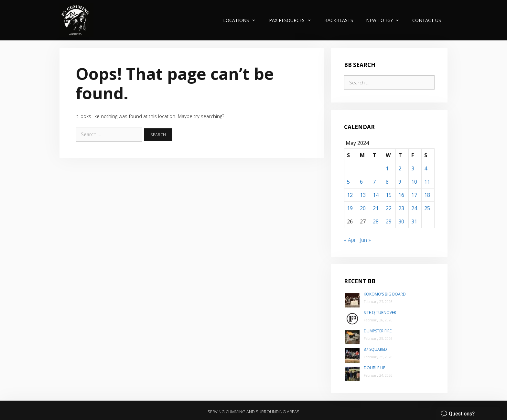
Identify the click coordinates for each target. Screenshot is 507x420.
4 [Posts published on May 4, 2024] (426, 168)
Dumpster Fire (378, 331)
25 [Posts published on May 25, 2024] (427, 208)
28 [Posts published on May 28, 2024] (376, 221)
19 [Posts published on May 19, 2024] (350, 208)
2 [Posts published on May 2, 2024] (400, 168)
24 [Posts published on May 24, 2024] (414, 208)
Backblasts (339, 20)
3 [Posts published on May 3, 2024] (413, 168)
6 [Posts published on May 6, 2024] (361, 182)
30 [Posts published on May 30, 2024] (401, 221)
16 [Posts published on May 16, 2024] (401, 195)
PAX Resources (293, 20)
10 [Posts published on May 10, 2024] (414, 182)
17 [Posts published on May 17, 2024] (414, 195)
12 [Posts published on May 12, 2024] (350, 195)
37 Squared (375, 349)
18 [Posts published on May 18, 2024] (427, 195)
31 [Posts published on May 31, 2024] (414, 221)
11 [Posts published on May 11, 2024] (427, 182)
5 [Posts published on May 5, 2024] (348, 182)
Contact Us (427, 20)
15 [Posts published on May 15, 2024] (389, 195)
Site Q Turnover (380, 312)
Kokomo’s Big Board (385, 294)
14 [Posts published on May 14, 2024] (376, 195)
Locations (243, 20)
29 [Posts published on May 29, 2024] (389, 221)
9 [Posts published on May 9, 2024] (400, 182)
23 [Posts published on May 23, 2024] (401, 208)
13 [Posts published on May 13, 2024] (363, 195)
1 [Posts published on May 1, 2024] (387, 168)
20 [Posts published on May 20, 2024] (363, 208)
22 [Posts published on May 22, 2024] (389, 208)
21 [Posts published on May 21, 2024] (376, 208)
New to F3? (386, 20)
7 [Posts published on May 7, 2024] (374, 182)
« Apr (350, 240)
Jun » (365, 240)
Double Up (375, 368)
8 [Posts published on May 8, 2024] (387, 182)
